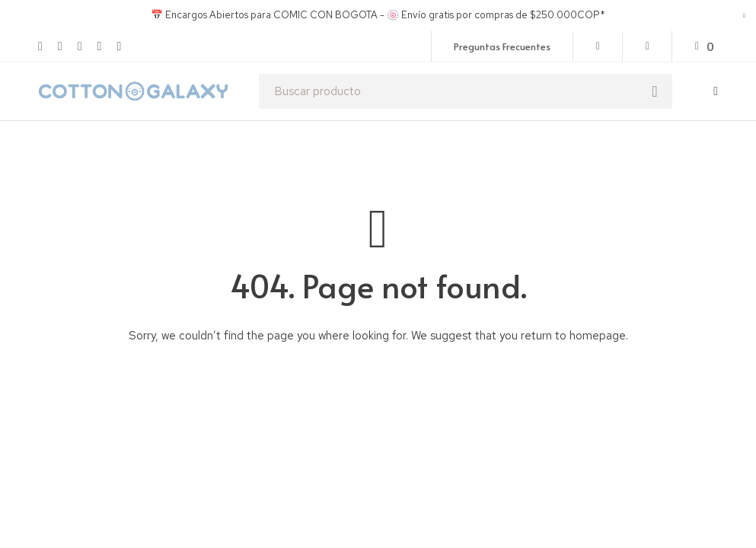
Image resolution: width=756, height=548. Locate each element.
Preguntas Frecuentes (502, 46)
